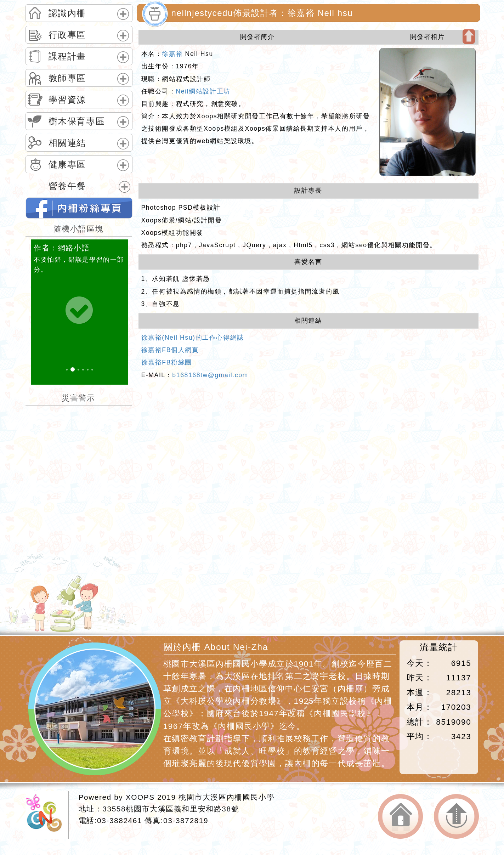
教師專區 (67, 78)
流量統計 (438, 647)
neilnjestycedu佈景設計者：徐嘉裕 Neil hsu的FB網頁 (79, 208)
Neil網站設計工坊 (203, 91)
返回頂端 (456, 817)
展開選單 (122, 20)
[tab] (79, 13)
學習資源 (67, 100)
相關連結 (67, 143)
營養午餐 (67, 186)
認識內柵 (67, 13)
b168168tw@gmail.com (210, 375)
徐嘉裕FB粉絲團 (167, 362)
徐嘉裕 (172, 54)
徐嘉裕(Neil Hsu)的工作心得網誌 (193, 338)
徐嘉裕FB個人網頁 (170, 350)
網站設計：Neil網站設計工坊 (47, 815)
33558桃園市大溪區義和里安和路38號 (171, 809)
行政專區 (67, 35)
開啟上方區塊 (469, 36)
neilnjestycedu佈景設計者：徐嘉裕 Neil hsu (262, 13)
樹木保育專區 (77, 121)
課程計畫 (67, 57)
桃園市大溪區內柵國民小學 (226, 797)
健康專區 (67, 165)
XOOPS (140, 797)
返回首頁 (400, 817)
